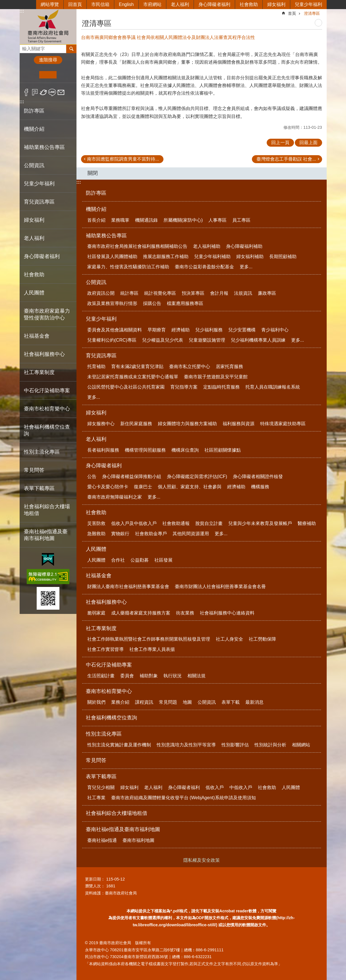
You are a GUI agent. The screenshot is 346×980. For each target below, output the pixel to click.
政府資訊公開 (101, 293)
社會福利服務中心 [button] (44, 354)
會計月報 (219, 293)
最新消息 (254, 702)
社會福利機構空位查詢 (47, 430)
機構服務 (260, 487)
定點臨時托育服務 (221, 387)
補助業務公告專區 (106, 236)
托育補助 (96, 367)
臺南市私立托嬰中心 (190, 367)
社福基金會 (99, 576)
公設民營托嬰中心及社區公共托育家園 (126, 387)
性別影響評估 (235, 745)
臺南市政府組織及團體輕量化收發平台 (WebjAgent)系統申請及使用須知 (184, 798)
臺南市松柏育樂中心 (109, 691)
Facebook (26, 92)
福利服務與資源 (239, 424)
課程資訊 (144, 702)
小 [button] (31, 75)
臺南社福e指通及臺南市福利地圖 (123, 829)
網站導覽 (50, 4)
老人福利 (180, 4)
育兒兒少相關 (101, 787)
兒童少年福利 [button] (39, 184)
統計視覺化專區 (160, 293)
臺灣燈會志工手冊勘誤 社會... (286, 159)
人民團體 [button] (34, 293)
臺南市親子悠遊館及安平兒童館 (216, 377)
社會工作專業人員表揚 (152, 649)
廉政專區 (267, 293)
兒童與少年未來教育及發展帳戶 (260, 523)
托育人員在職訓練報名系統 (273, 387)
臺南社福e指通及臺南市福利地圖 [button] (46, 535)
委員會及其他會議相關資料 (115, 330)
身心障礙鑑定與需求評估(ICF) (197, 476)
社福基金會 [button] (37, 336)
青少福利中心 (275, 330)
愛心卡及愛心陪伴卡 (108, 487)
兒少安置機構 (242, 330)
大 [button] (65, 75)
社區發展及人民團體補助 (112, 257)
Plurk (35, 92)
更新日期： (95, 879)
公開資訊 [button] (34, 165)
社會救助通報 (176, 523)
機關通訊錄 (146, 220)
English (126, 4)
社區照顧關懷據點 (223, 450)
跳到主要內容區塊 (3, 3)
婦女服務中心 (101, 424)
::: (22, 11)
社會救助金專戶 (151, 534)
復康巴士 (143, 487)
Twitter (44, 92)
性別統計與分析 (270, 745)
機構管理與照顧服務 (145, 450)
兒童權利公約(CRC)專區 (112, 340)
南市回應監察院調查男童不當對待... (123, 159)
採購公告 (152, 303)
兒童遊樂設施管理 (207, 340)
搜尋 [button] (71, 49)
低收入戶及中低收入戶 (134, 523)
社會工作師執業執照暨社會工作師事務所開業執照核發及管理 (149, 639)
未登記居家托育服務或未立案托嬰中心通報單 (133, 377)
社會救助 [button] (34, 275)
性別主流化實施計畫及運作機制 (119, 745)
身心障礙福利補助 (244, 246)
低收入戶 (215, 787)
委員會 (127, 676)
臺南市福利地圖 (138, 840)
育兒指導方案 (184, 387)
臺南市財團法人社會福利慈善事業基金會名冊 (220, 586)
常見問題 (168, 702)
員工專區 (241, 220)
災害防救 (96, 523)
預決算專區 (193, 293)
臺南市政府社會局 (48, 27)
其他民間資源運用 (191, 534)
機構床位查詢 (185, 450)
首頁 (292, 13)
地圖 (187, 702)
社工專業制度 (101, 628)
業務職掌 (120, 220)
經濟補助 (181, 330)
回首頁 (75, 4)
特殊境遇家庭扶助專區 (283, 424)
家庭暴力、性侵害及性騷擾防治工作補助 (128, 267)
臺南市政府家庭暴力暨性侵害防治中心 (47, 314)
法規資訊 (243, 293)
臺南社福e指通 (102, 840)
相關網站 (301, 745)
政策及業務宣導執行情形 (112, 303)
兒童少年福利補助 (212, 257)
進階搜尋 (48, 60)
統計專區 (129, 293)
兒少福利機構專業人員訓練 (258, 340)
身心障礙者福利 (214, 4)
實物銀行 (120, 534)
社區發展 (163, 560)
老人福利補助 (207, 246)
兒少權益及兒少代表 (163, 340)
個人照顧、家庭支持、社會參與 (190, 487)
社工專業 (96, 798)
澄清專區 (312, 13)
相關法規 (196, 676)
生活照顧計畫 (101, 676)
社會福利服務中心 (106, 602)
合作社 (118, 560)
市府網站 (152, 4)
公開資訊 (96, 282)
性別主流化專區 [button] (42, 452)
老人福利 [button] (34, 238)
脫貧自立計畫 (209, 523)
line (52, 92)
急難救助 (96, 534)
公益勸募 (140, 560)
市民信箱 (100, 4)
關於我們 (96, 702)
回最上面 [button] (308, 143)
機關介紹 (96, 209)
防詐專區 (34, 111)
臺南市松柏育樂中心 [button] (47, 409)
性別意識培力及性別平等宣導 (186, 745)
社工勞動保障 (262, 639)
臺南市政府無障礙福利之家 (115, 497)
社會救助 (249, 4)
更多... (246, 267)
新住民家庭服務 (136, 424)
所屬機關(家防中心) (183, 220)
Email (61, 92)
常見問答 (34, 470)
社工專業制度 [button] (39, 372)
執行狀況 (173, 676)
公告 (92, 476)
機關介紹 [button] (34, 129)
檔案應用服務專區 (185, 303)
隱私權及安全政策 (202, 860)
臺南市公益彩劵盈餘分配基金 (204, 267)
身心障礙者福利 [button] (42, 256)
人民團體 (96, 549)
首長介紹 (96, 220)
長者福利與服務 (103, 450)
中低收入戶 (241, 787)
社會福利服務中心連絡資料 (227, 613)
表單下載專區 (101, 776)
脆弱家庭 (96, 613)
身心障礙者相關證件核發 (258, 476)
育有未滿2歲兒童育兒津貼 (137, 367)
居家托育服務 (229, 367)
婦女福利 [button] (34, 220)
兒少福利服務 (209, 330)
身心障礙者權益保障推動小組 (132, 476)
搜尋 (24, 47)
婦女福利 (276, 4)
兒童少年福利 (308, 4)
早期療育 (157, 330)
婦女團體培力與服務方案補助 (187, 424)
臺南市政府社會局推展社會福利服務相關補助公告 (137, 246)
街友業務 (185, 613)
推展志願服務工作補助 (166, 257)
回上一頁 (280, 143)
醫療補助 (307, 523)
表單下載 (231, 702)
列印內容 (318, 23)
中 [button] (48, 75)
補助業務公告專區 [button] (44, 147)
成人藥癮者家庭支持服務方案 (141, 613)
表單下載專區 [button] (39, 488)
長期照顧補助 (283, 257)
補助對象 (149, 676)
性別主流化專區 (104, 734)
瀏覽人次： (95, 886)
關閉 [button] (93, 173)
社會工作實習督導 (105, 649)
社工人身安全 (229, 639)
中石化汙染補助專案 (109, 665)
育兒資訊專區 (101, 356)
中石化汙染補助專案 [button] (47, 391)
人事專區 (217, 220)
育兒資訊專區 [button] (39, 202)
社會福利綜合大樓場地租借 (47, 510)
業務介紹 (120, 702)
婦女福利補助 (250, 257)
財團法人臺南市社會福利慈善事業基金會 (128, 586)
